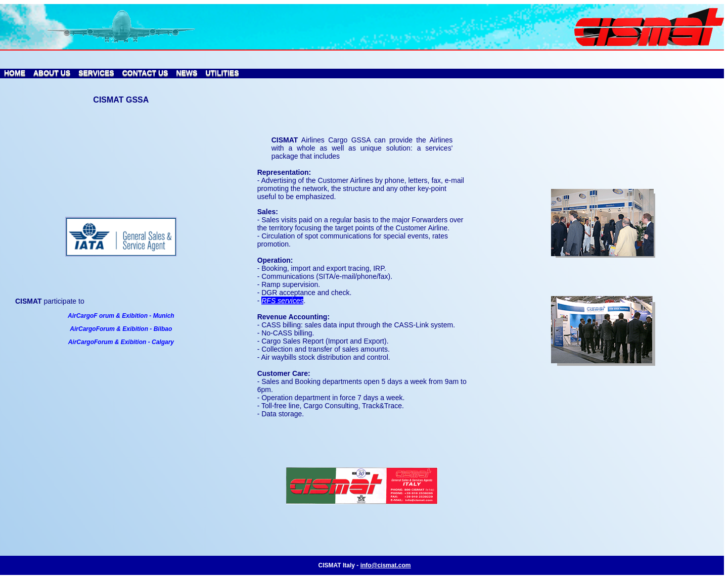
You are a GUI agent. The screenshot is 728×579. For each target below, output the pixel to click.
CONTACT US (145, 73)
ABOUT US (52, 73)
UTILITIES (222, 73)
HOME (15, 73)
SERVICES (96, 73)
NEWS (187, 73)
